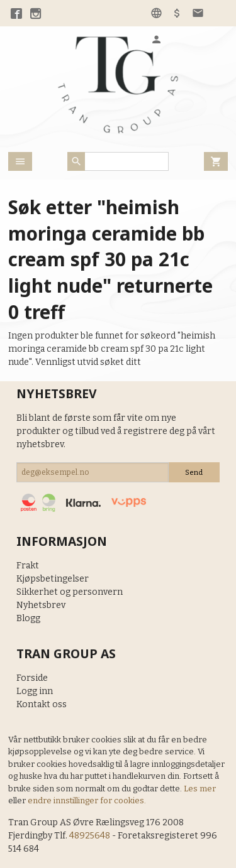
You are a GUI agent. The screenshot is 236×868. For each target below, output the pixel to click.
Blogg (28, 618)
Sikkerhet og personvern (70, 592)
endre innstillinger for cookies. (87, 800)
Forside (32, 678)
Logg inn (35, 691)
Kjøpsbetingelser (53, 579)
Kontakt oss (42, 704)
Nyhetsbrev (41, 605)
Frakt (28, 566)
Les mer (200, 789)
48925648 (90, 836)
